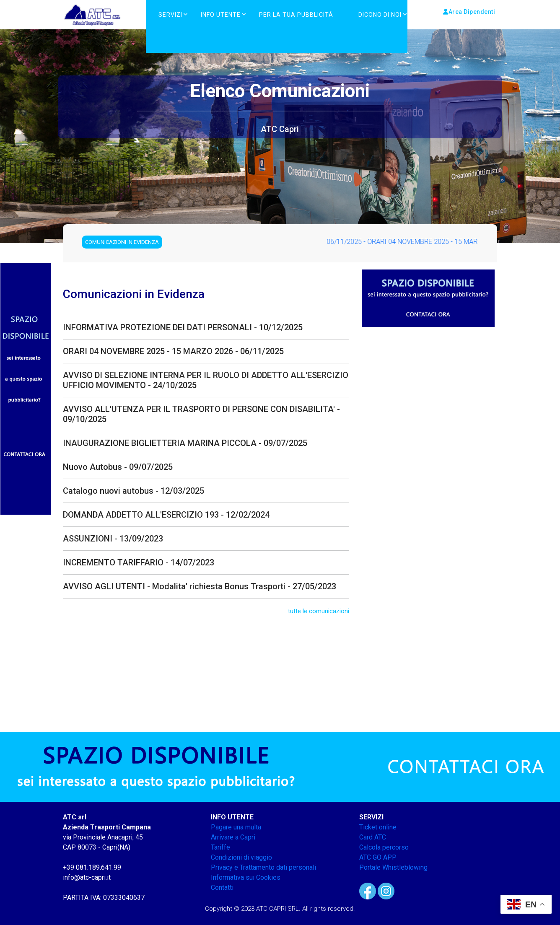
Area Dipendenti (469, 12)
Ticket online (378, 827)
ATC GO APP (378, 857)
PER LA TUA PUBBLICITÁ (296, 15)
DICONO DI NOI (380, 15)
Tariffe (220, 847)
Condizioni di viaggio (241, 857)
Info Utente (221, 15)
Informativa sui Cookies (246, 877)
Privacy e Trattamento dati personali (263, 867)
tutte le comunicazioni (319, 611)
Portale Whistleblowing (393, 867)
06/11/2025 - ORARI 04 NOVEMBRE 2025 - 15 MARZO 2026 (419, 242)
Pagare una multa (236, 827)
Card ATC (373, 837)
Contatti (222, 887)
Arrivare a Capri (233, 837)
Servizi (170, 15)
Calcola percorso (384, 847)
